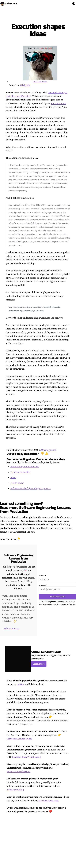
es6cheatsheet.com (49, 801)
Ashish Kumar (12, 629)
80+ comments (58, 104)
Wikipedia (25, 85)
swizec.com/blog (15, 790)
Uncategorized (49, 450)
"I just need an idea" (21, 472)
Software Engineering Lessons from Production (18, 559)
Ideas (13, 478)
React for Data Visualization (26, 757)
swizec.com (11, 3)
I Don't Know (17, 483)
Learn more (39, 664)
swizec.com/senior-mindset (21, 721)
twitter (21, 684)
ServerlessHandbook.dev (19, 739)
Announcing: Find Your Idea (25, 467)
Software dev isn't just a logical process (31, 488)
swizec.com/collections (19, 772)
